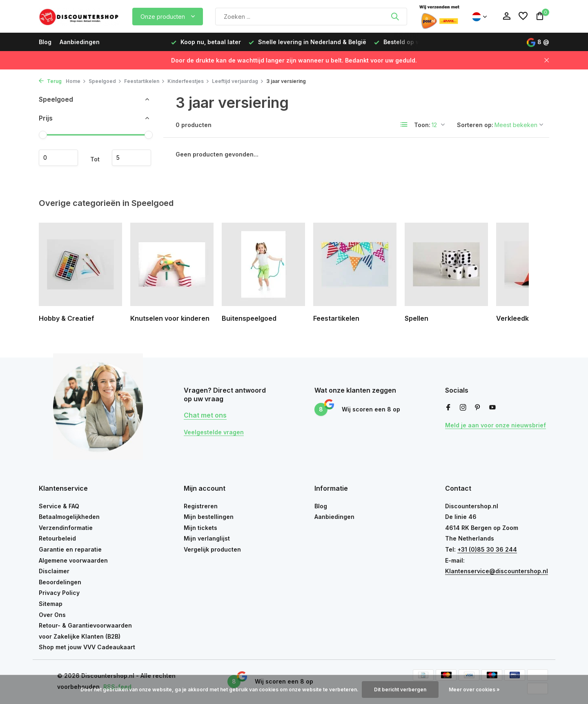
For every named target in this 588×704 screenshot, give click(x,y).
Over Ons (52, 615)
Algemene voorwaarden (73, 560)
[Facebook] (448, 408)
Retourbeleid (57, 538)
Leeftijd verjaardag (238, 81)
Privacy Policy (59, 593)
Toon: (422, 125)
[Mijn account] (507, 16)
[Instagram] (463, 408)
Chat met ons (205, 415)
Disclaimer (54, 571)
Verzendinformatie (66, 528)
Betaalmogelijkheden (69, 517)
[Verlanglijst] (523, 16)
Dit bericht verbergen (400, 689)
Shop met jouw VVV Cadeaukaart (87, 647)
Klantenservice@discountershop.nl (497, 571)
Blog (45, 42)
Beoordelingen (60, 582)
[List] (404, 125)
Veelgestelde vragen (214, 432)
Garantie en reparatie (70, 549)
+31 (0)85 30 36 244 (487, 549)
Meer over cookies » (474, 689)
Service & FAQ (59, 506)
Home (76, 81)
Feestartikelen (145, 81)
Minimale (58, 158)
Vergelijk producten (212, 549)
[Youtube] (492, 408)
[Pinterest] (478, 408)
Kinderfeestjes (188, 81)
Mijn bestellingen (209, 517)
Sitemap (51, 604)
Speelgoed (105, 81)
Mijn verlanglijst (207, 538)
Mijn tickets (200, 528)
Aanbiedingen (80, 42)
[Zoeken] (311, 17)
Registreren (201, 506)
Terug (50, 81)
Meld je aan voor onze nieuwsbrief (496, 425)
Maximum (131, 158)
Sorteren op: (475, 125)
